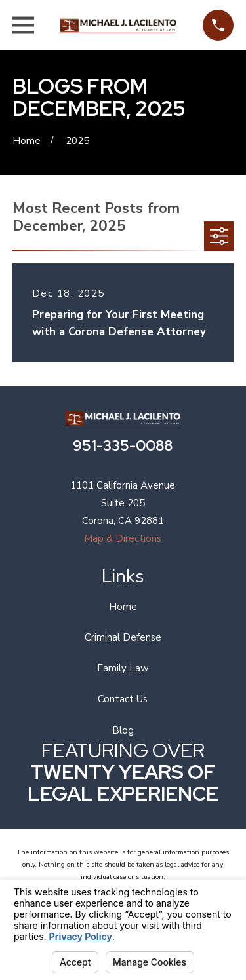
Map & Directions (123, 538)
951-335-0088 (123, 445)
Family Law (123, 668)
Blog (123, 730)
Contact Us (123, 699)
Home (123, 607)
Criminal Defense (123, 637)
